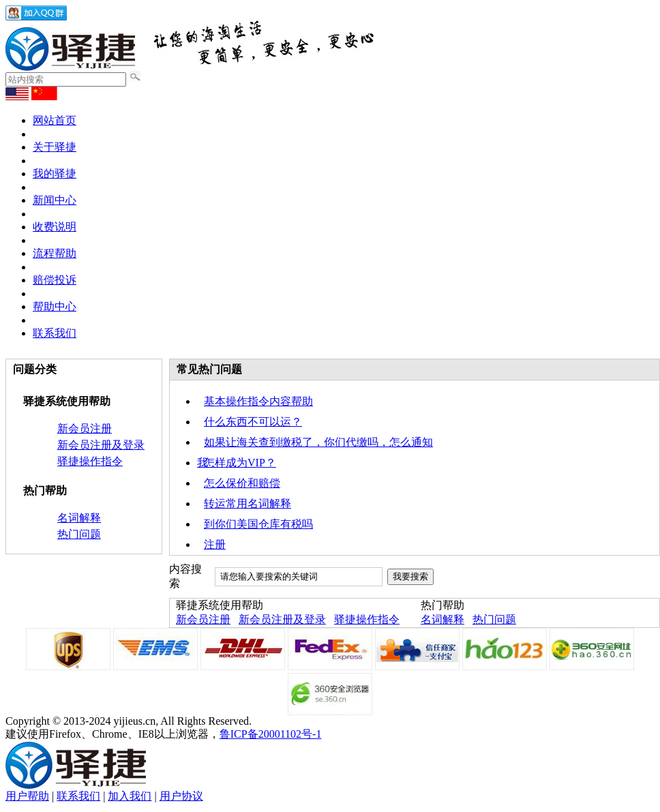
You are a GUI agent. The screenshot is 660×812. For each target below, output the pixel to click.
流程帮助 (55, 253)
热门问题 (79, 534)
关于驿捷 (55, 147)
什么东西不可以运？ (253, 422)
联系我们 (55, 333)
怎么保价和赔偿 (242, 483)
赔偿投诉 (55, 280)
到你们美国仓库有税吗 (258, 524)
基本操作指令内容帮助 (258, 401)
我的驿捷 (55, 174)
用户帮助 (27, 796)
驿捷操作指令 (90, 461)
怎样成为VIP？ (240, 463)
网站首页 (55, 120)
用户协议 (181, 796)
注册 (215, 544)
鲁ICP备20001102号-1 (271, 734)
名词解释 (79, 518)
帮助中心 (55, 306)
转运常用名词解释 (247, 503)
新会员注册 (85, 428)
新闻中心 (55, 200)
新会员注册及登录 (101, 445)
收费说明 (55, 227)
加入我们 (130, 796)
